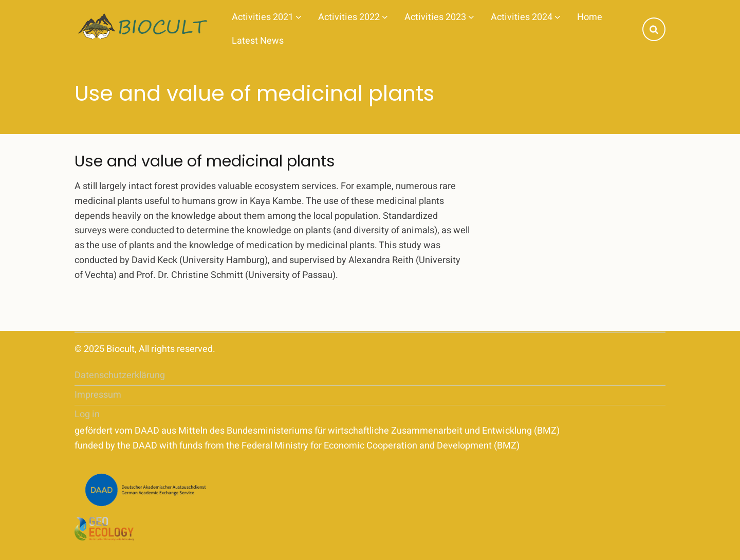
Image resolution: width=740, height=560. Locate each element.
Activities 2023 (439, 17)
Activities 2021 (267, 17)
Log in (87, 414)
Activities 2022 (353, 17)
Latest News (258, 41)
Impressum (98, 395)
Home (590, 17)
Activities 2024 (526, 17)
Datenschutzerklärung (120, 375)
